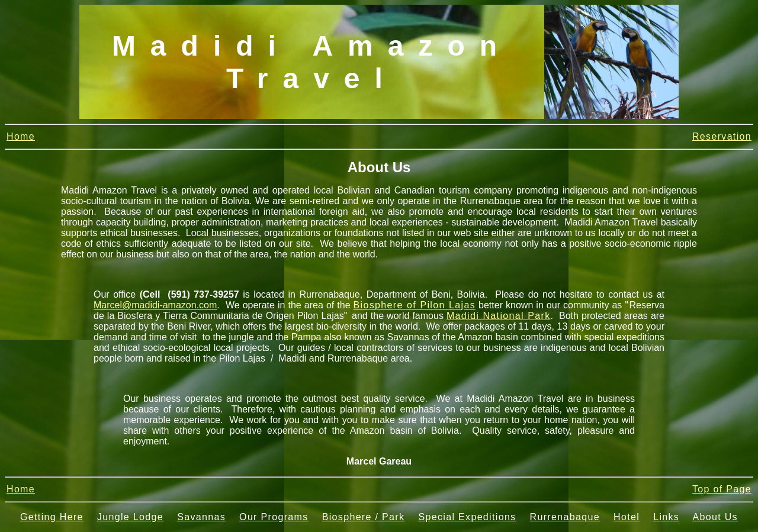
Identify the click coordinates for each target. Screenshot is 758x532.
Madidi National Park (499, 316)
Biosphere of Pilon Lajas (415, 305)
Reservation (722, 136)
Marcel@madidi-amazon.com (155, 305)
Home (21, 136)
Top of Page (722, 489)
